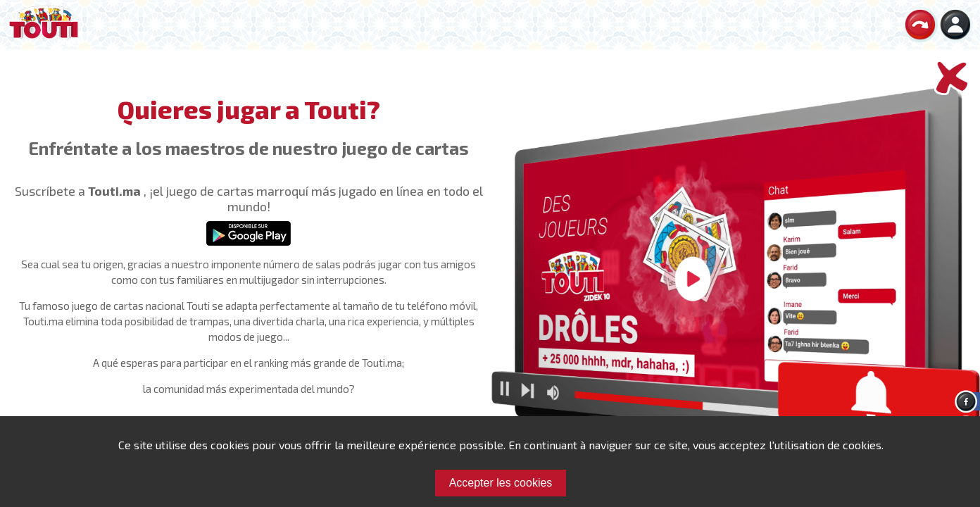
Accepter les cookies (501, 483)
